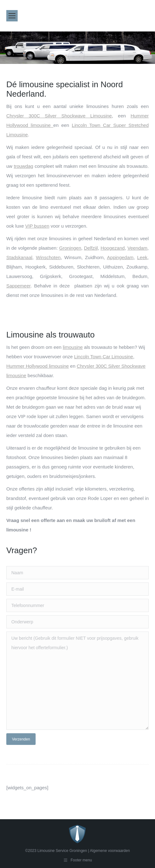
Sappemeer (18, 286)
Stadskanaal (19, 257)
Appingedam (120, 257)
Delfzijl (91, 248)
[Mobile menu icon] (12, 16)
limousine (73, 347)
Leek (142, 257)
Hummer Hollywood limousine (37, 366)
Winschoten (48, 257)
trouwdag (24, 166)
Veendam (137, 248)
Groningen (70, 248)
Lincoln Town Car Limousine (103, 357)
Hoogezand (113, 248)
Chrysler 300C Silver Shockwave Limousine (59, 116)
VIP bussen (37, 226)
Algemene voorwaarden (110, 851)
